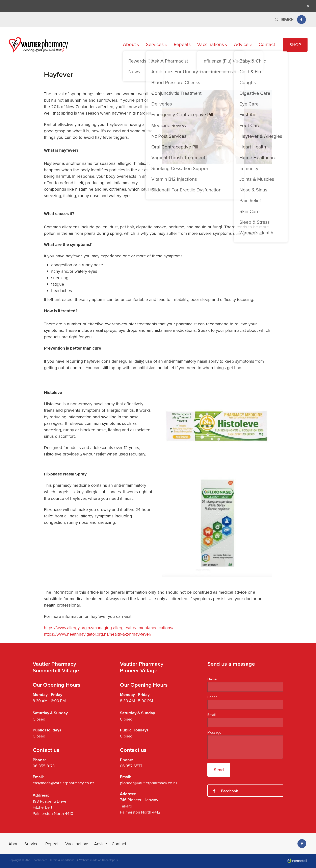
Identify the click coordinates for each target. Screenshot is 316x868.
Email (212, 715)
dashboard (41, 860)
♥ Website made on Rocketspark (97, 860)
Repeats (182, 44)
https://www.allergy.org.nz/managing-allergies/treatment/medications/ (109, 628)
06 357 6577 (131, 766)
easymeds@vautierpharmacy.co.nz (63, 783)
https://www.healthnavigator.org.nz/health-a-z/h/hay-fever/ (98, 634)
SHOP (295, 45)
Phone (212, 697)
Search (284, 19)
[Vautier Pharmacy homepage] (38, 45)
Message (214, 732)
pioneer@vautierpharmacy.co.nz (149, 783)
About (131, 44)
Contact (267, 44)
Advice (243, 44)
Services (157, 44)
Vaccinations (212, 44)
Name (212, 679)
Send (219, 770)
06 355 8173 (44, 766)
